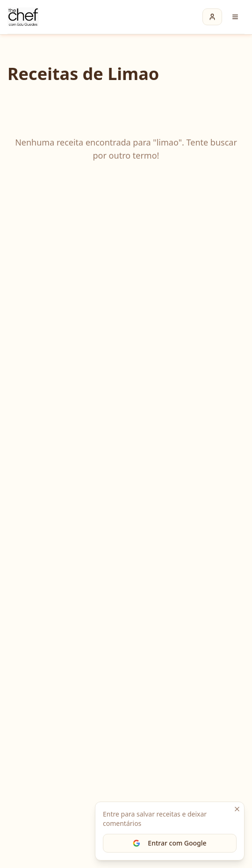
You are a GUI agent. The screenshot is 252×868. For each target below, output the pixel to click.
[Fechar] (237, 809)
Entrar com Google (169, 843)
